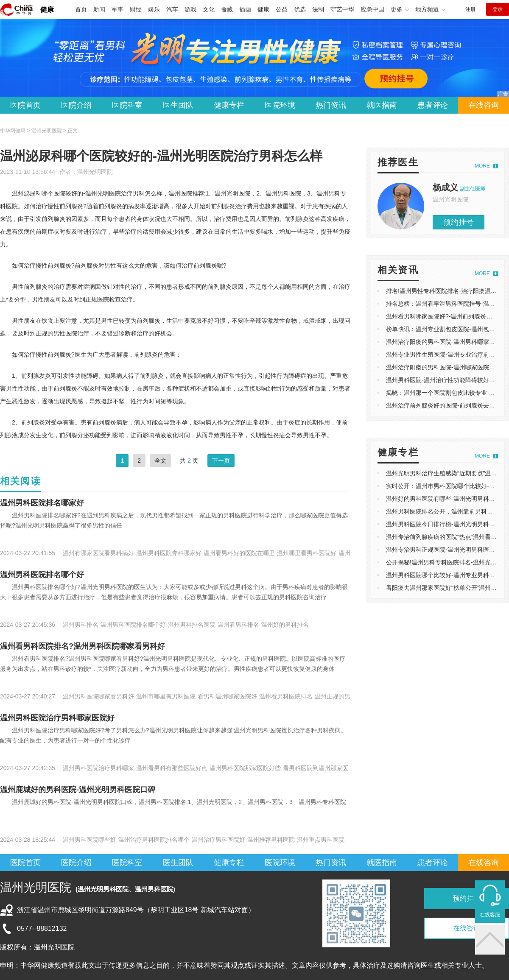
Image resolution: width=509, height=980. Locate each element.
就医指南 (382, 105)
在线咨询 (484, 105)
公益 (282, 9)
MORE (482, 166)
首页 (81, 9)
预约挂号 (459, 222)
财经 (136, 9)
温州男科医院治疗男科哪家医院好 (57, 718)
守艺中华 (342, 9)
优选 (300, 9)
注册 (470, 9)
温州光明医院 (95, 172)
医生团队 (178, 105)
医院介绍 (76, 105)
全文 (160, 461)
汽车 (172, 9)
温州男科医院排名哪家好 (42, 503)
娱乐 (154, 9)
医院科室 (127, 105)
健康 (47, 10)
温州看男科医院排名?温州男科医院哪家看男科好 (83, 646)
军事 (117, 9)
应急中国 (372, 9)
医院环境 (280, 105)
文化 (209, 9)
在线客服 (490, 915)
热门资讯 (331, 105)
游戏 (190, 9)
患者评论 (433, 105)
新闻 (99, 9)
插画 (245, 9)
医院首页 (25, 105)
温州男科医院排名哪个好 (42, 575)
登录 (498, 9)
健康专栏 (229, 105)
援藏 (227, 9)
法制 (318, 9)
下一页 (221, 461)
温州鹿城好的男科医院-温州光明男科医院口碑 (78, 790)
